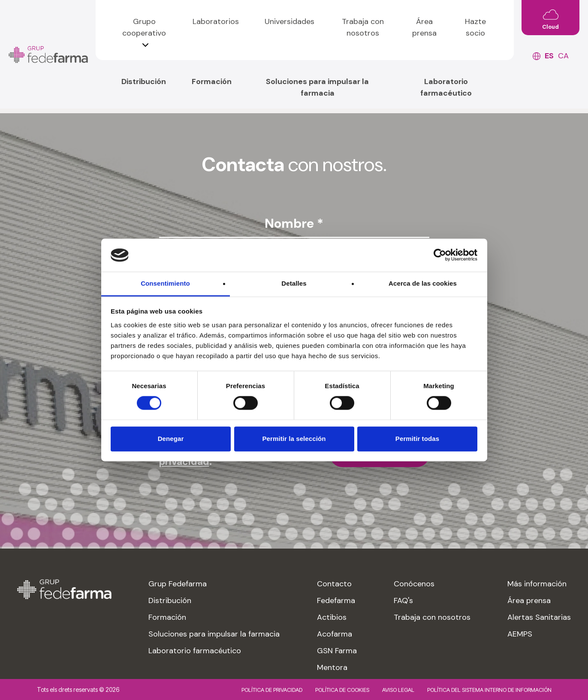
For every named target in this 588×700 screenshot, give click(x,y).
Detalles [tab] (294, 283)
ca (563, 56)
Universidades (289, 21)
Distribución (144, 81)
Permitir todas (417, 439)
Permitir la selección (294, 439)
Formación (212, 81)
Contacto (334, 584)
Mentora (332, 667)
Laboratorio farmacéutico (446, 87)
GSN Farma (337, 651)
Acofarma (335, 634)
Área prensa (424, 27)
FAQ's (403, 600)
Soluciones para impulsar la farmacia (317, 87)
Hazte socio (475, 27)
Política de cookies (342, 690)
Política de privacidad (272, 690)
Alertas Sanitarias (539, 617)
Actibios (332, 617)
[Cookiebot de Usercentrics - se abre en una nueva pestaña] (440, 255)
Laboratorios (216, 21)
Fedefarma (336, 600)
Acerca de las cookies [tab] (423, 283)
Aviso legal (398, 690)
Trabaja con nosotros (363, 27)
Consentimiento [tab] (165, 283)
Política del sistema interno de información (489, 690)
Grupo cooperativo (144, 27)
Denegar (171, 439)
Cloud (550, 27)
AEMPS (520, 634)
